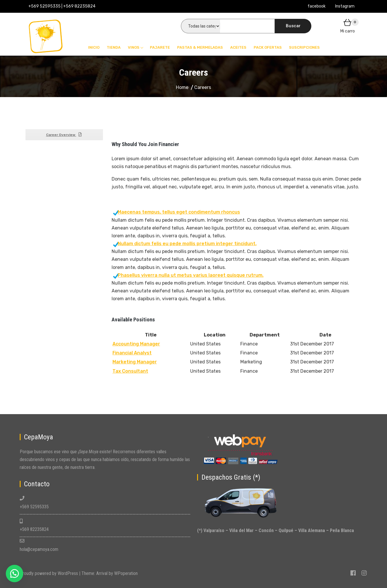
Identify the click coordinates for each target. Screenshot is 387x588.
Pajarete (160, 47)
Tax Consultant (130, 371)
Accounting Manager (136, 344)
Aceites (238, 47)
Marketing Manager (135, 362)
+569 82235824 (34, 529)
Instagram (345, 6)
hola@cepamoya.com (39, 549)
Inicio (94, 47)
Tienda (114, 47)
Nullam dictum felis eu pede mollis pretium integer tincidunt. (185, 244)
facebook (317, 6)
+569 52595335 (34, 507)
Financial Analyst (132, 353)
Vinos (134, 47)
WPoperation (126, 573)
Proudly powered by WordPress (49, 573)
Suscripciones (304, 47)
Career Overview (64, 135)
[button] (14, 574)
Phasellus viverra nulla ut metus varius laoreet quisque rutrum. (188, 275)
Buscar (293, 26)
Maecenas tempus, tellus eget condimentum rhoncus (177, 212)
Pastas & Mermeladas (200, 47)
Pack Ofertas (268, 47)
